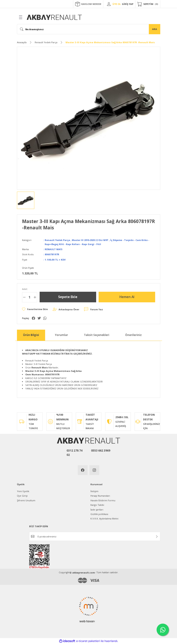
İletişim (94, 491)
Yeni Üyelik (23, 491)
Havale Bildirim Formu (103, 500)
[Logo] (54, 17)
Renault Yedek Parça (57, 240)
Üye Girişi (22, 496)
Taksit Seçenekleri (97, 335)
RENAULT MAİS (54, 249)
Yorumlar (61, 335)
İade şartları (97, 510)
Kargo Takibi (97, 505)
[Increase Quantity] (35, 297)
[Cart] (148, 4)
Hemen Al (127, 297)
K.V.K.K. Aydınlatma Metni (104, 519)
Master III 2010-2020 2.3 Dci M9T (92, 240)
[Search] (89, 29)
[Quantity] (30, 297)
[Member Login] (109, 4)
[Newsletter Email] (95, 536)
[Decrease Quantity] (24, 297)
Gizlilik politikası (99, 514)
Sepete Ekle (68, 297)
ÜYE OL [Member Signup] (117, 4)
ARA (155, 29)
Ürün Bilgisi (31, 335)
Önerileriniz (133, 335)
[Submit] (157, 537)
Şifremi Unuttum (26, 500)
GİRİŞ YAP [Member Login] (128, 4)
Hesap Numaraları (100, 496)
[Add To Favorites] (35, 309)
